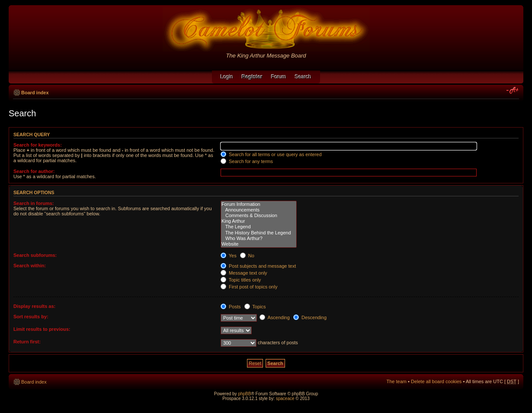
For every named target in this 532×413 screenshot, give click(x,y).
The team (397, 381)
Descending (310, 317)
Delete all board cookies (436, 381)
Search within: (30, 266)
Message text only (244, 273)
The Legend (259, 227)
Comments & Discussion (259, 216)
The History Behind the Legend (259, 233)
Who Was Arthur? (259, 239)
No (247, 256)
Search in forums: (34, 203)
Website (259, 244)
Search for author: (34, 171)
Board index (35, 93)
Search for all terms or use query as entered (271, 154)
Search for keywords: (38, 145)
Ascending (275, 317)
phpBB (244, 394)
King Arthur (259, 221)
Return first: (27, 342)
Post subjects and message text (258, 266)
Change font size (513, 91)
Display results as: (34, 306)
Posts (231, 307)
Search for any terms (247, 161)
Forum (279, 77)
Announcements (259, 210)
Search (303, 77)
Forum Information (259, 204)
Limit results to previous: (42, 329)
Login (227, 77)
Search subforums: (35, 255)
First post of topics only (249, 287)
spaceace (285, 399)
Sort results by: (31, 317)
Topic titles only (241, 280)
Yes (229, 256)
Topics (255, 307)
